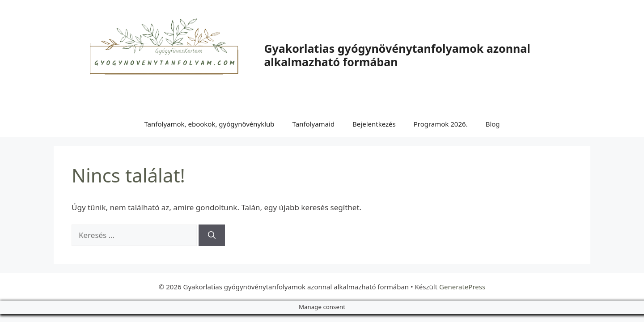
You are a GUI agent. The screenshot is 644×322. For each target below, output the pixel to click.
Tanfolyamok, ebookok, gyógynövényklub (209, 124)
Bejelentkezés (374, 124)
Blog (493, 124)
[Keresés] (212, 235)
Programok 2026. (441, 124)
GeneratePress (462, 287)
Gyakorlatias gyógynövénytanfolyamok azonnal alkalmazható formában (397, 55)
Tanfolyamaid (314, 124)
